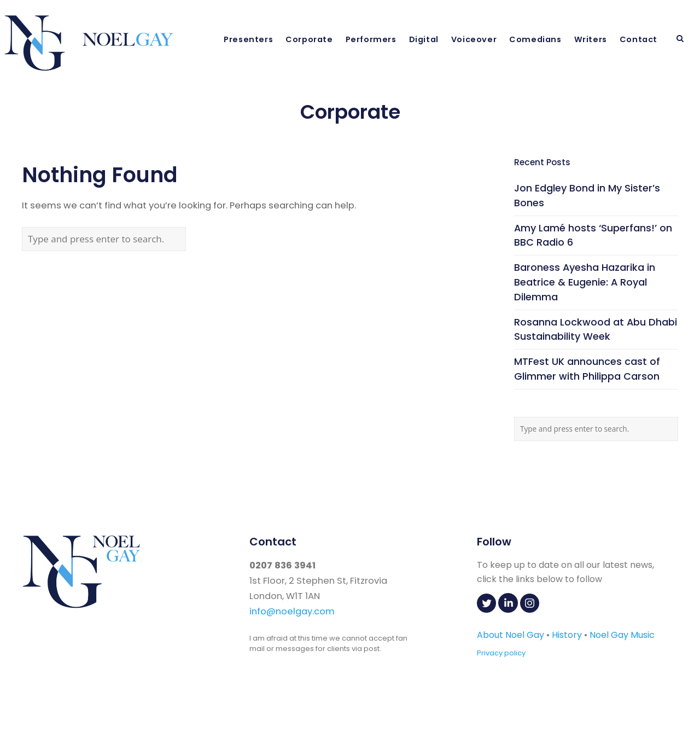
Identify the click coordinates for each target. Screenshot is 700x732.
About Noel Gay (511, 635)
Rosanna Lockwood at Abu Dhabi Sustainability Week (596, 329)
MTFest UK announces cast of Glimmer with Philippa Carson (587, 369)
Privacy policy (501, 653)
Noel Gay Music (622, 635)
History (567, 635)
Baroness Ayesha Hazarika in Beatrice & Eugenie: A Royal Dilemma (585, 282)
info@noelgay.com (292, 611)
